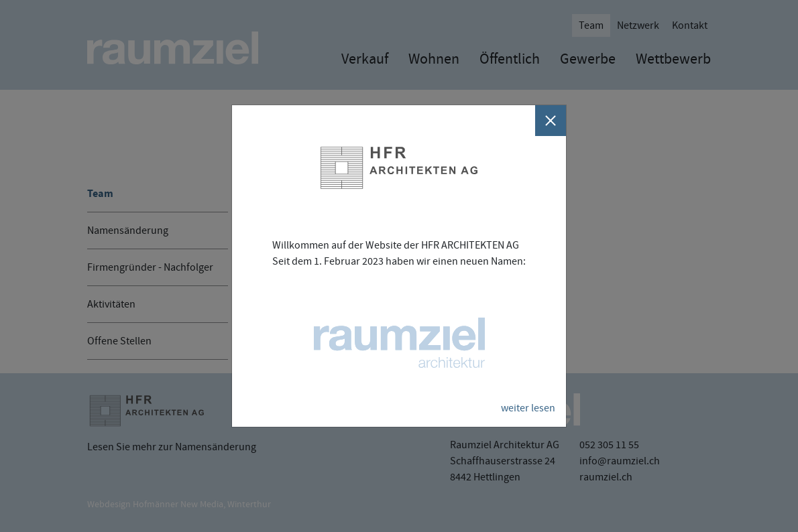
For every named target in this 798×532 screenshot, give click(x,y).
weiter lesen (528, 408)
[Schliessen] (551, 121)
